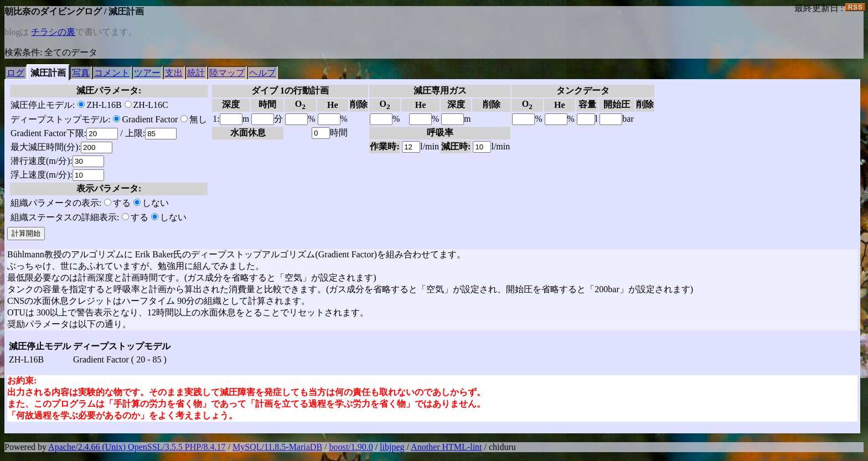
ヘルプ (262, 73)
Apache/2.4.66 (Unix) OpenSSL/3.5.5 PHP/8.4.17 (137, 447)
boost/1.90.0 (351, 447)
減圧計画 (48, 73)
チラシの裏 (53, 32)
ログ (15, 73)
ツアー (147, 73)
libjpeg (392, 447)
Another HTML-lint (446, 447)
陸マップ (227, 73)
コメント (112, 73)
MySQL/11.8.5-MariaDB (277, 447)
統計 (196, 73)
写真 (81, 73)
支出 (174, 73)
